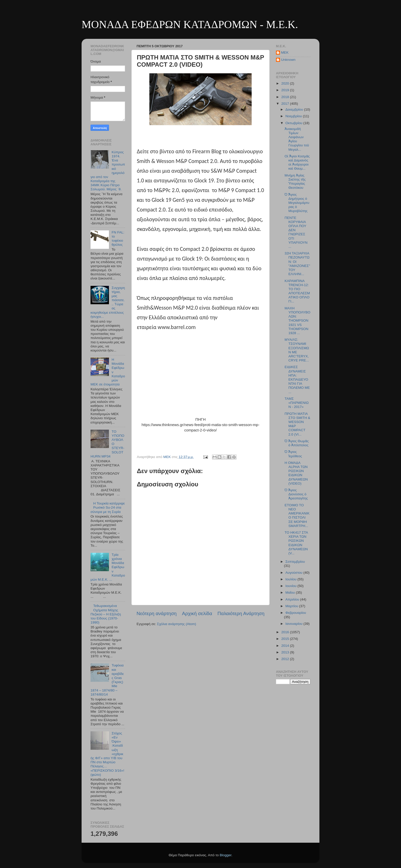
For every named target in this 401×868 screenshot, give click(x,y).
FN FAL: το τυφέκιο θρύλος (118, 239)
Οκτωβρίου (294, 123)
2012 (286, 659)
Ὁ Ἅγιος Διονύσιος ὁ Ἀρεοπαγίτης (296, 494)
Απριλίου (293, 599)
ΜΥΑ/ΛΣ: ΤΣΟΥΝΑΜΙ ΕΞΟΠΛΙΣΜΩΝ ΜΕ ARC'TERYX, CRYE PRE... (297, 350)
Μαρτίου (292, 606)
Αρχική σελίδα (197, 613)
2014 (286, 646)
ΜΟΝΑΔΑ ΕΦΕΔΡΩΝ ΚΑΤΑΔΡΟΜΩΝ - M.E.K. (190, 25)
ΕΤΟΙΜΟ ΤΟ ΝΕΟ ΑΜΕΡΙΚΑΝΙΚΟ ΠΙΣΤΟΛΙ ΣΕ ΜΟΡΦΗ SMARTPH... (297, 515)
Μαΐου (291, 593)
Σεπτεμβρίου (295, 562)
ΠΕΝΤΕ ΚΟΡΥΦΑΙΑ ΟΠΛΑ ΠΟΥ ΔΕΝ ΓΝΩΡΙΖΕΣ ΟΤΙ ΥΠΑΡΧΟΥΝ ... (296, 232)
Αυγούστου (294, 573)
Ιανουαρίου (294, 624)
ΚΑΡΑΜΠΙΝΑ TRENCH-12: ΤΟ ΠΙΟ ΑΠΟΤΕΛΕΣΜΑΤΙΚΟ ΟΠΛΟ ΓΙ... (297, 291)
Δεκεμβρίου (295, 109)
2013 (286, 652)
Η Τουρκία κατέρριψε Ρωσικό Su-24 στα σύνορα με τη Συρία (108, 507)
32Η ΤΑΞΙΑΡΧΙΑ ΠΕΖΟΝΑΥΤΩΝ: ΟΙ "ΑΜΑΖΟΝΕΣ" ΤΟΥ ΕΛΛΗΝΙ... (297, 264)
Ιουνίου (291, 586)
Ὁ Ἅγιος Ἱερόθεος (293, 454)
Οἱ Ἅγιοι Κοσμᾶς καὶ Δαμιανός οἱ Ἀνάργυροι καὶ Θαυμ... (297, 162)
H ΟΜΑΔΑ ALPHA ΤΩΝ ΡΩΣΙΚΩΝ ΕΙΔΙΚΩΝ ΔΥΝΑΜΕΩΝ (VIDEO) (296, 473)
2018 (286, 97)
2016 (286, 632)
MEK (285, 52)
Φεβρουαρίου (296, 613)
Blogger (226, 855)
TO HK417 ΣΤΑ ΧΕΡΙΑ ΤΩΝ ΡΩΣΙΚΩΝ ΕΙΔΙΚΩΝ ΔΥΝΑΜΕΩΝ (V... (296, 543)
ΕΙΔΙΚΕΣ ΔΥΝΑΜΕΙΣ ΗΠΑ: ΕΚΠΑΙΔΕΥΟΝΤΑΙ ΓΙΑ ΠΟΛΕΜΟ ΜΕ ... (297, 379)
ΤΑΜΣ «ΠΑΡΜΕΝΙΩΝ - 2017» (297, 403)
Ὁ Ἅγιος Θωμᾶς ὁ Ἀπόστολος (297, 443)
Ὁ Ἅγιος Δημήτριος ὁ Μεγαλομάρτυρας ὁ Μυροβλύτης (297, 203)
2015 (286, 639)
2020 (286, 83)
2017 (286, 104)
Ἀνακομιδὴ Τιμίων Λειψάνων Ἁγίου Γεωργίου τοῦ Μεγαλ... (297, 139)
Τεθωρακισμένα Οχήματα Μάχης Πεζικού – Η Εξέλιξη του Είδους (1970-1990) (106, 614)
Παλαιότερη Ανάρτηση (241, 613)
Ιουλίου (291, 579)
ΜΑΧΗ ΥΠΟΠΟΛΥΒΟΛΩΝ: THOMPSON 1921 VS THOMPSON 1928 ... (298, 321)
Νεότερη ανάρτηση (157, 613)
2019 (286, 90)
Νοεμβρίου (294, 116)
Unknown (288, 60)
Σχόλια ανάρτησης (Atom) (177, 624)
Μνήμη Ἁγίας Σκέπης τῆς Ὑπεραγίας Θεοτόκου (295, 182)
